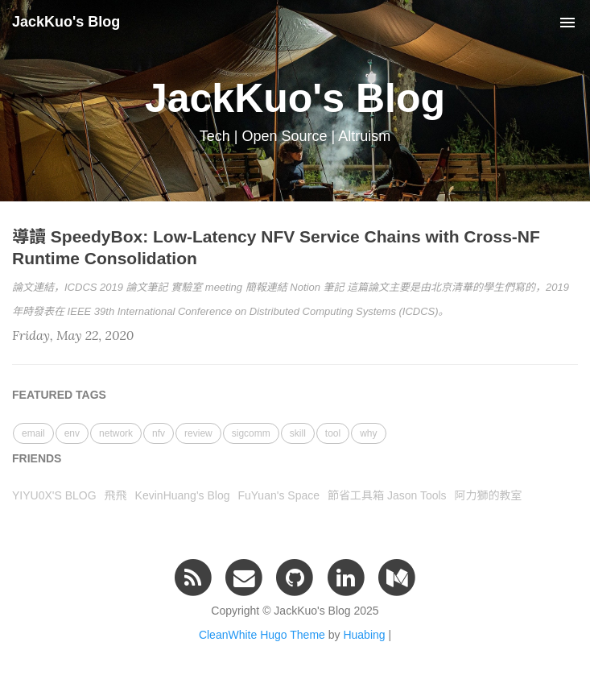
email (33, 433)
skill (298, 433)
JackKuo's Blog (66, 22)
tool (333, 433)
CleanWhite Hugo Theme (262, 635)
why (368, 433)
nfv (159, 433)
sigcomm (251, 433)
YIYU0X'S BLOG (54, 495)
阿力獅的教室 (489, 495)
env (72, 433)
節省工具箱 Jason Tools (387, 495)
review (198, 433)
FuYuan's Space (278, 495)
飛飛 (116, 495)
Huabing (364, 635)
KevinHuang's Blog (183, 495)
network (116, 433)
